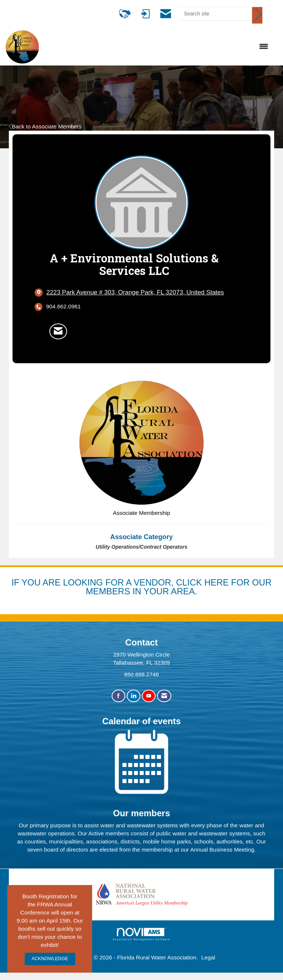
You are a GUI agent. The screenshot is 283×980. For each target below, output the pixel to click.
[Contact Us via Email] (164, 696)
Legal (208, 957)
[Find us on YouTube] (149, 696)
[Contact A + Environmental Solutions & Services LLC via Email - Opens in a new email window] (58, 331)
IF (16, 582)
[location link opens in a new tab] (135, 293)
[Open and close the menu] (157, 47)
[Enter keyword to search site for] (216, 14)
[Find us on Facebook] (118, 696)
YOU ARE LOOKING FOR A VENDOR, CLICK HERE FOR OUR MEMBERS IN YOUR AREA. (147, 587)
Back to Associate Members (45, 126)
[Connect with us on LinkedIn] (134, 696)
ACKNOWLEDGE (50, 959)
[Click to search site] (257, 15)
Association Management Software (141, 934)
